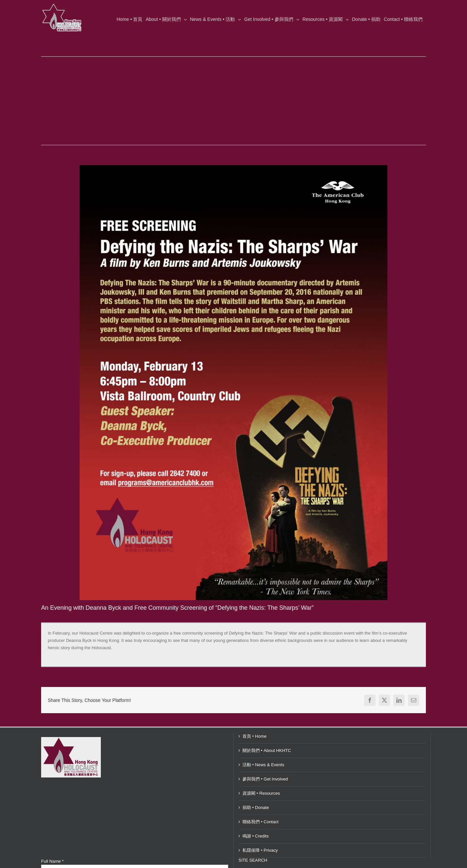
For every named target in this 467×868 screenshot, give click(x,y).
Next (379, 139)
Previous (360, 139)
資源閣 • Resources (261, 793)
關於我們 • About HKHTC (267, 750)
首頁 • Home (254, 736)
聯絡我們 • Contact (261, 822)
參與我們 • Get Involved (265, 779)
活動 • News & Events (263, 765)
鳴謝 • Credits (256, 836)
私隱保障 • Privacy (260, 850)
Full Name (52, 861)
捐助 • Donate (256, 807)
